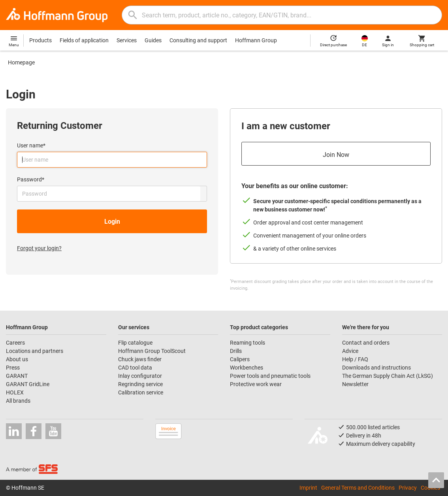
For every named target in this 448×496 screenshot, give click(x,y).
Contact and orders (366, 343)
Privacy (408, 488)
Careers (15, 343)
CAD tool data (135, 368)
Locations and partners (35, 351)
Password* (31, 179)
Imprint (308, 488)
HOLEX (15, 392)
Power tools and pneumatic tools (270, 376)
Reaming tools (248, 343)
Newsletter (355, 384)
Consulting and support (198, 40)
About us (17, 359)
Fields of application (84, 40)
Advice (350, 351)
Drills (236, 351)
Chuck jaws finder (140, 359)
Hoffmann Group (256, 40)
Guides (153, 40)
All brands (18, 401)
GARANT (17, 376)
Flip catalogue (135, 343)
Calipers (240, 359)
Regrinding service (140, 384)
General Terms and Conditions (358, 488)
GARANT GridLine (28, 384)
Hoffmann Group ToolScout (152, 351)
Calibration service (141, 392)
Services (127, 40)
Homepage (21, 62)
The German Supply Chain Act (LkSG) (388, 376)
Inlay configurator (140, 376)
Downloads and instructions (376, 368)
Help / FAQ (355, 359)
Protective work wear (256, 384)
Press (13, 368)
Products (40, 40)
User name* (31, 145)
